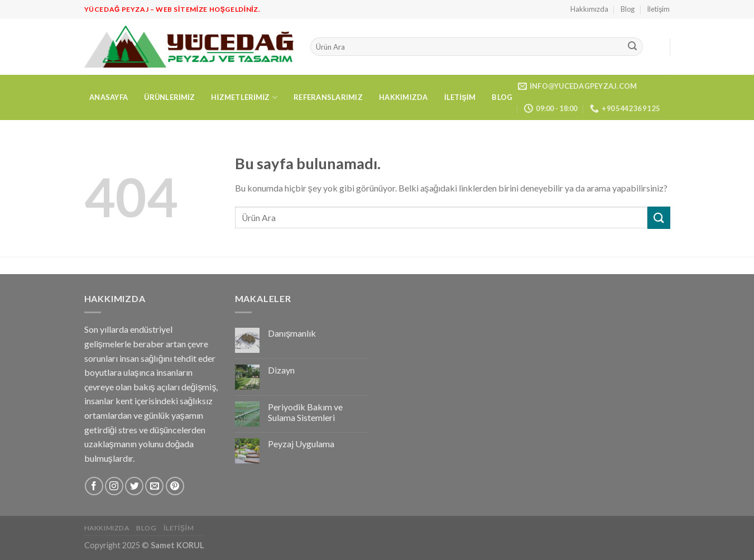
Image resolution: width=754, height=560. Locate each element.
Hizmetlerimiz (244, 97)
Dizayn (281, 370)
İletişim (659, 9)
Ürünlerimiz (169, 97)
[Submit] (632, 47)
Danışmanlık (292, 333)
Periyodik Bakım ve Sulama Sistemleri (305, 412)
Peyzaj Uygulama (301, 444)
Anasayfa (109, 97)
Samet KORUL (177, 545)
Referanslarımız (328, 97)
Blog (628, 9)
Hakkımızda (589, 9)
